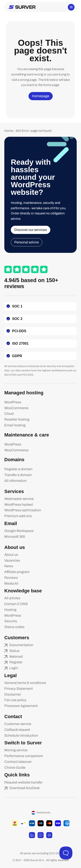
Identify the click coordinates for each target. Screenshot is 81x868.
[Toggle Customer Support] (66, 853)
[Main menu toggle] (71, 7)
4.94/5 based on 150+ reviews (31, 283)
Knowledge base (23, 591)
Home (9, 131)
